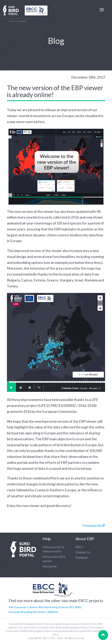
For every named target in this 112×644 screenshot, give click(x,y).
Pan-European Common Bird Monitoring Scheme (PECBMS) (45, 607)
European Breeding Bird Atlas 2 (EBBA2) (33, 612)
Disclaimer (50, 566)
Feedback (82, 558)
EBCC (79, 547)
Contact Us (83, 552)
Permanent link (94, 526)
